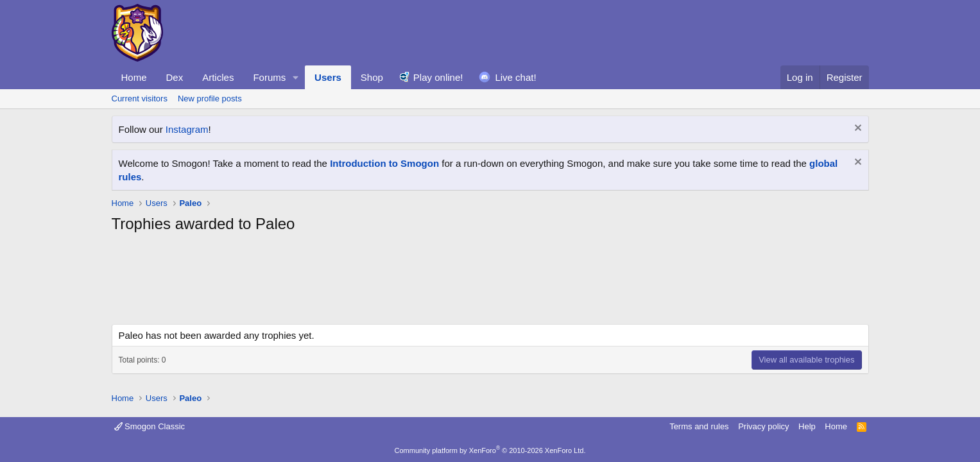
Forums (269, 77)
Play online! (438, 77)
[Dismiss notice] (856, 129)
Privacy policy (763, 426)
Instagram (187, 129)
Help (807, 426)
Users (328, 77)
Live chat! (515, 77)
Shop (372, 77)
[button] (296, 77)
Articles (218, 77)
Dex (175, 77)
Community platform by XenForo (490, 450)
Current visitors (140, 98)
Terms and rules (699, 426)
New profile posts (210, 98)
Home (134, 77)
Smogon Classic (150, 426)
